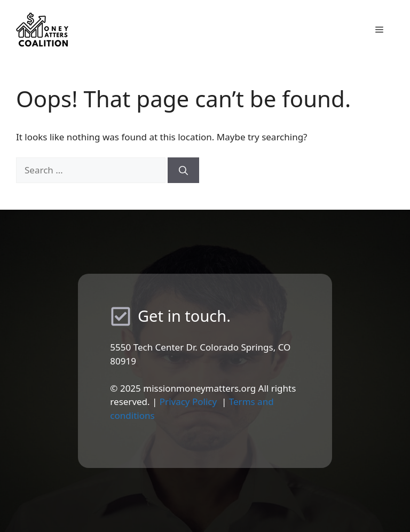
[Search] (183, 170)
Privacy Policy (188, 402)
